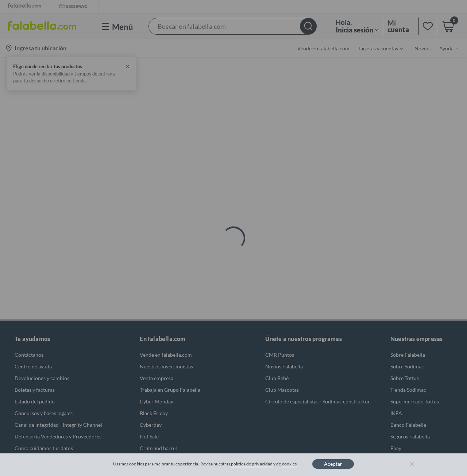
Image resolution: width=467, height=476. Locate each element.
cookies (290, 464)
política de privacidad (252, 464)
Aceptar (333, 464)
